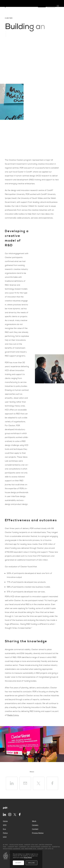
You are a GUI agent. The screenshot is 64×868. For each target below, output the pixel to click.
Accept (18, 863)
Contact (35, 829)
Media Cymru (13, 715)
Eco (4, 829)
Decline (32, 863)
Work (34, 821)
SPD (5, 825)
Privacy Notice (38, 833)
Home (5, 821)
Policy (5, 833)
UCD (5, 837)
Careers (35, 825)
